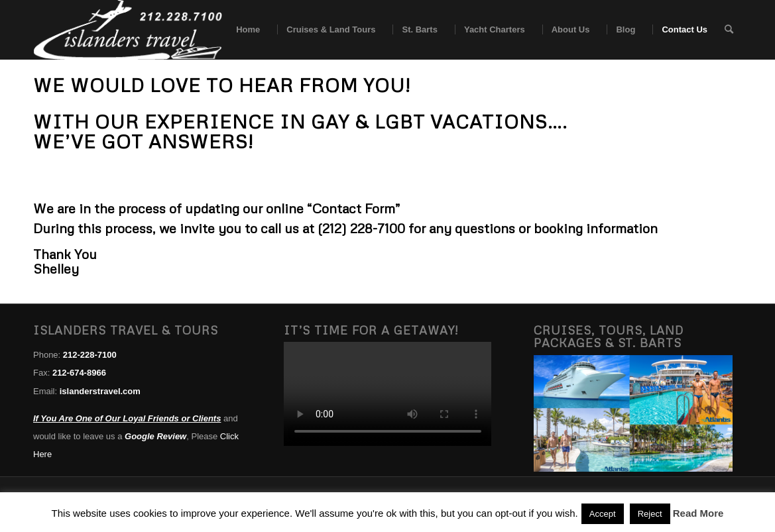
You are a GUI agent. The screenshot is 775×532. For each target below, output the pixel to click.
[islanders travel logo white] (128, 30)
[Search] (729, 30)
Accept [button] (603, 514)
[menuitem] (244, 30)
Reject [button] (650, 514)
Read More (698, 513)
